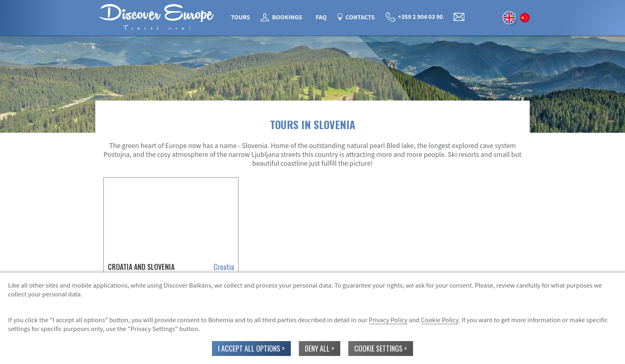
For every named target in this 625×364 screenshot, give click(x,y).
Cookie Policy (440, 320)
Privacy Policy (388, 320)
